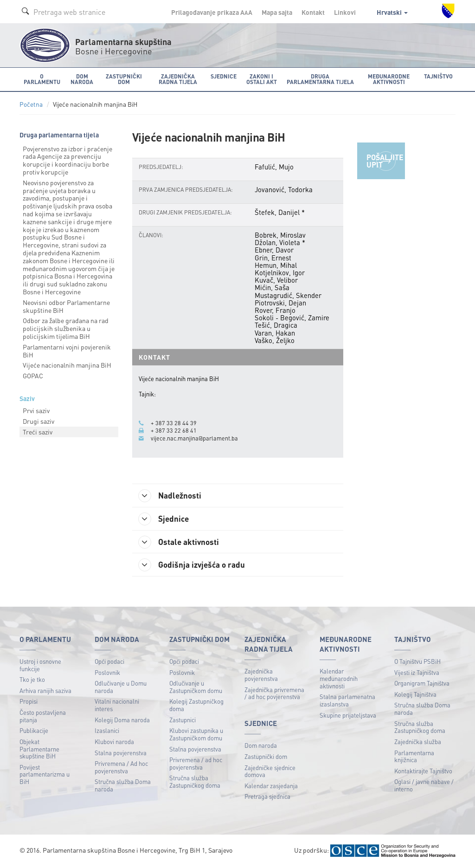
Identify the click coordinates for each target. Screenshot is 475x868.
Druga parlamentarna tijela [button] (320, 79)
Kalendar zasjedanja (271, 787)
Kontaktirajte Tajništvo (423, 772)
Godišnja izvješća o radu (194, 565)
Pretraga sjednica (267, 797)
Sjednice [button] (222, 76)
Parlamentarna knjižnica (414, 757)
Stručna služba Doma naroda (123, 786)
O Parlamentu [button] (42, 79)
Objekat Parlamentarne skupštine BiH (39, 750)
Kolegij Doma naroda (122, 721)
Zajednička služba (418, 742)
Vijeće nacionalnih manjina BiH (67, 365)
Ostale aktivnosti (181, 542)
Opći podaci (109, 662)
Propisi (29, 702)
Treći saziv (38, 432)
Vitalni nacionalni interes (117, 706)
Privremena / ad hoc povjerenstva (196, 764)
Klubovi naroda (114, 742)
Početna (31, 104)
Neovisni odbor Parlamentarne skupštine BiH (66, 306)
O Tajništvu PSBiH (417, 662)
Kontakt (313, 12)
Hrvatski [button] (392, 12)
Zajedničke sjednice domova (270, 772)
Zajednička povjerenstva (261, 676)
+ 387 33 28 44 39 (174, 423)
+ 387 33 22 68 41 (174, 430)
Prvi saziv (36, 410)
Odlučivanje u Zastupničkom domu (196, 688)
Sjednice (165, 519)
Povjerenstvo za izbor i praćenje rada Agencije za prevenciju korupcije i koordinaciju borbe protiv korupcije (67, 160)
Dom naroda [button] (81, 79)
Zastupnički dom (266, 757)
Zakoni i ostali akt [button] (260, 79)
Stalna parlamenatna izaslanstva (347, 701)
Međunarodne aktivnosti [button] (390, 79)
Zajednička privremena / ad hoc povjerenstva (274, 694)
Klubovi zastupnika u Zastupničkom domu (196, 735)
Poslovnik (107, 673)
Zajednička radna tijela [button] (177, 79)
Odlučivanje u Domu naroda (121, 688)
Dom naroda (261, 746)
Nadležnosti (172, 496)
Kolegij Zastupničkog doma (196, 706)
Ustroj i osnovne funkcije (40, 666)
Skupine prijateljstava (348, 716)
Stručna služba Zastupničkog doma (195, 782)
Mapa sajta (277, 12)
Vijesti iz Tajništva (417, 673)
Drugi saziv (39, 421)
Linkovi (345, 12)
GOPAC (33, 376)
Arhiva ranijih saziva (45, 691)
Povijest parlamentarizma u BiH (45, 775)
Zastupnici (183, 721)
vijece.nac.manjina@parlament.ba (194, 438)
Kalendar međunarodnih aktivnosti (339, 679)
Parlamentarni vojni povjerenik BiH (67, 351)
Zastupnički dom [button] (123, 79)
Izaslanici (107, 731)
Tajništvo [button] (439, 76)
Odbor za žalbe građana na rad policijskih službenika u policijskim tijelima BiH (66, 328)
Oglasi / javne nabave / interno (424, 786)
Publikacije (34, 731)
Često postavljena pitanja (43, 717)
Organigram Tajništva (422, 684)
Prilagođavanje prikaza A (212, 12)
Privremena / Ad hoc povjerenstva (121, 768)
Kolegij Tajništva (415, 695)
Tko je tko (32, 680)
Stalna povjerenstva (121, 753)
